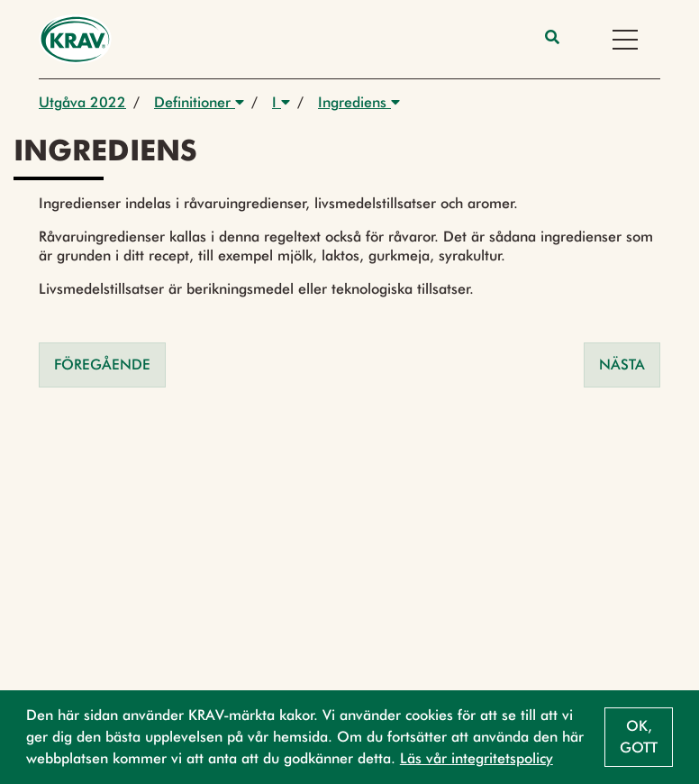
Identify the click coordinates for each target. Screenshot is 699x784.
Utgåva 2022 (82, 102)
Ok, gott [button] (639, 737)
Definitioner (199, 102)
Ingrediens (359, 102)
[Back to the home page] (75, 39)
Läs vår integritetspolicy (477, 758)
